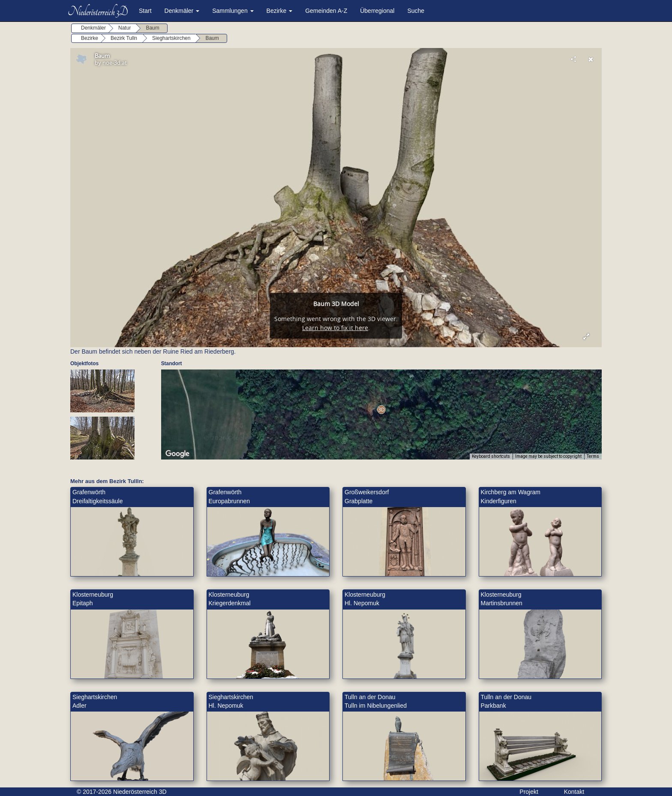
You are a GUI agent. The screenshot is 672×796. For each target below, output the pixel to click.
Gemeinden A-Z (326, 11)
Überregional (377, 11)
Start (145, 11)
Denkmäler (182, 11)
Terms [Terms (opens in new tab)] (593, 456)
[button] (381, 410)
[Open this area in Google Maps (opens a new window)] (177, 454)
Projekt (529, 792)
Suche (416, 11)
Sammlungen (233, 11)
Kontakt (574, 792)
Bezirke (280, 11)
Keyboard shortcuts (491, 456)
